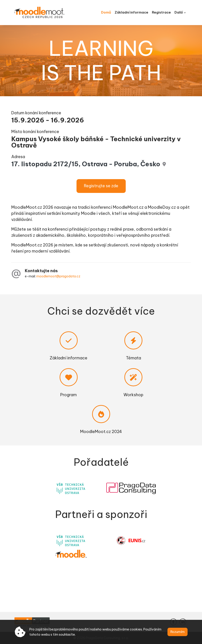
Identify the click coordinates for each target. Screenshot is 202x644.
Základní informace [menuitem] (131, 12)
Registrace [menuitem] (161, 12)
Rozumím (178, 632)
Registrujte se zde (101, 186)
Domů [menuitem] (106, 12)
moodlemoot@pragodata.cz (58, 276)
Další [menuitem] (179, 12)
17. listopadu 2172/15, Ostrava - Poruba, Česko (86, 164)
